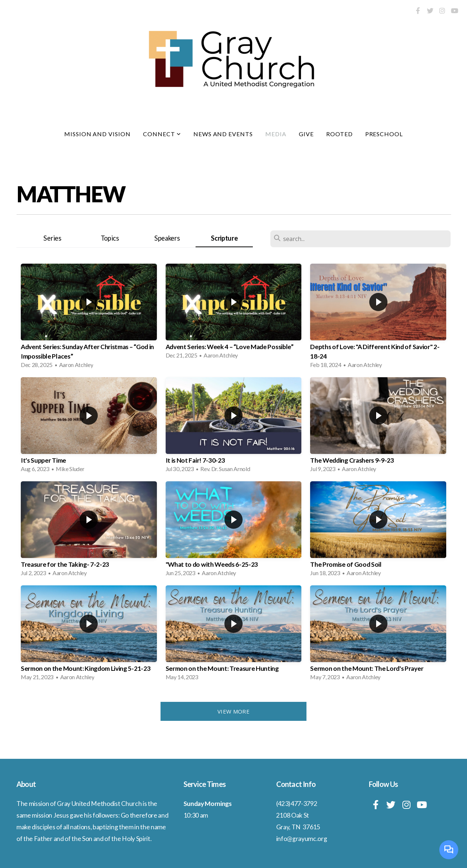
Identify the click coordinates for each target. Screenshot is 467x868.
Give (306, 134)
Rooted (339, 134)
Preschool (384, 134)
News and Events (223, 134)
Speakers (167, 238)
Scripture (224, 238)
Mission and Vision (97, 134)
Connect (162, 134)
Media (276, 134)
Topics (110, 238)
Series (52, 238)
